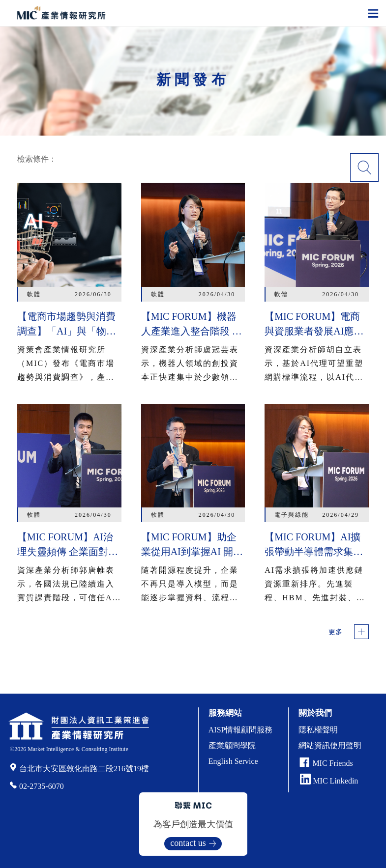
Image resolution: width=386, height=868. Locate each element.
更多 (335, 632)
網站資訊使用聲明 (330, 745)
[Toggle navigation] (373, 13)
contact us (188, 843)
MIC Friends (332, 763)
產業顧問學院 (232, 745)
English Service (233, 761)
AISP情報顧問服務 (241, 730)
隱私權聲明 (318, 730)
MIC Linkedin (329, 781)
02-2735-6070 (42, 786)
